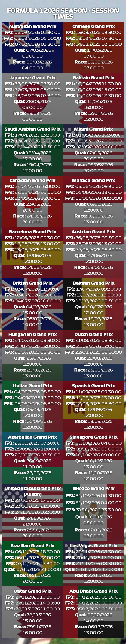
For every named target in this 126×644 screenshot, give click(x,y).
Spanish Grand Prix (94, 386)
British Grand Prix (32, 283)
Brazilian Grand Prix (32, 546)
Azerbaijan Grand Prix (32, 437)
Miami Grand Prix (94, 129)
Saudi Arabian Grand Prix (32, 129)
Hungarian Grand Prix (32, 335)
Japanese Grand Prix (32, 78)
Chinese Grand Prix (94, 27)
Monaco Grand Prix (94, 181)
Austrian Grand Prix (94, 232)
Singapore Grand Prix (94, 437)
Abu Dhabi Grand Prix (94, 591)
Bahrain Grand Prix (94, 78)
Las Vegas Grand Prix (94, 546)
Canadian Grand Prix (33, 181)
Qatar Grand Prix (33, 591)
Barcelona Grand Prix (33, 232)
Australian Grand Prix (32, 27)
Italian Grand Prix (33, 386)
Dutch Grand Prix (94, 335)
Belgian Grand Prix (94, 283)
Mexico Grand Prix (94, 489)
